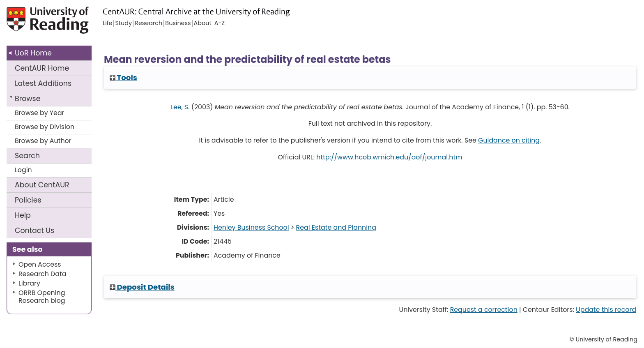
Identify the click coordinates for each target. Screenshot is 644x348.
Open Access (40, 264)
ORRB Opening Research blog (42, 297)
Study (123, 23)
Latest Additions (43, 83)
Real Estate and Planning (336, 227)
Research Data (42, 274)
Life (107, 23)
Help (23, 215)
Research (148, 23)
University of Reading (71, 24)
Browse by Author (43, 141)
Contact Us (34, 230)
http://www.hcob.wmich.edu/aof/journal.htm (389, 157)
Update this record (606, 310)
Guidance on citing (509, 140)
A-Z (220, 23)
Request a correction (484, 310)
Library (29, 283)
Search (27, 156)
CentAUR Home (42, 68)
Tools (123, 77)
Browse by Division (45, 127)
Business (178, 23)
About (42, 185)
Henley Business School (251, 227)
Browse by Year (40, 113)
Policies (28, 200)
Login (23, 170)
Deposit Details (142, 287)
